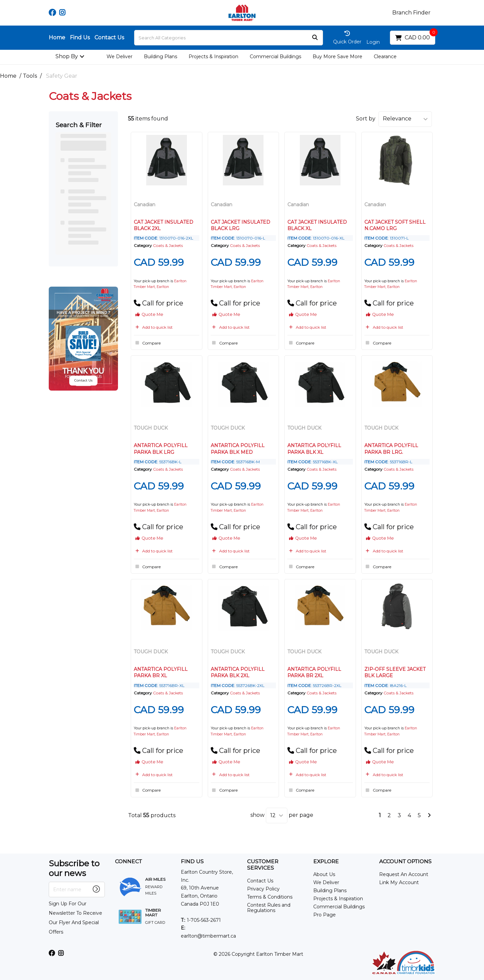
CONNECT (128, 862)
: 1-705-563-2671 (201, 920)
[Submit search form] (315, 38)
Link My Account (399, 882)
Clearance (385, 57)
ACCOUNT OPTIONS (405, 862)
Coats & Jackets (168, 245)
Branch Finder (411, 13)
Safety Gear (62, 76)
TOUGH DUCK (151, 428)
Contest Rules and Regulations (269, 908)
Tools (30, 76)
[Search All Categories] (229, 38)
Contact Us (109, 38)
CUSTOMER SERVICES (263, 865)
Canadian (145, 205)
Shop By (67, 56)
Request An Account (404, 874)
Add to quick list (153, 327)
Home (57, 38)
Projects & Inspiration (213, 57)
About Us (324, 874)
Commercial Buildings (275, 57)
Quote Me (149, 314)
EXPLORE (326, 862)
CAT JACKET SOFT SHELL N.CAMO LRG (395, 225)
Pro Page (325, 915)
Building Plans (160, 57)
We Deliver (119, 57)
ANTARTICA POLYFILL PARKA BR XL (161, 672)
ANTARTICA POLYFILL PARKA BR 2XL (314, 672)
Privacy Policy (263, 889)
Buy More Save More (337, 57)
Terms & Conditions (270, 897)
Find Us (80, 38)
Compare (147, 343)
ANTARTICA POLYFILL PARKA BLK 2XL (238, 672)
